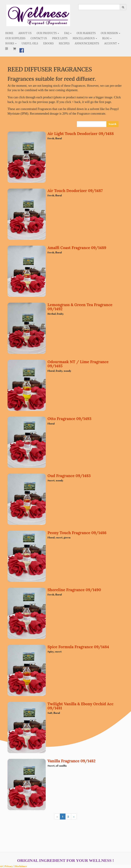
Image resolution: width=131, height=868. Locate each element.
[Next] (74, 817)
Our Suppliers (15, 38)
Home (9, 33)
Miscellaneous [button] (85, 38)
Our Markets (86, 33)
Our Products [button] (48, 33)
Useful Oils (30, 43)
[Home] (38, 15)
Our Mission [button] (111, 33)
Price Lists (60, 38)
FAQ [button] (68, 33)
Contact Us (39, 38)
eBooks (48, 43)
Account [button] (112, 43)
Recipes (64, 43)
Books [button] (11, 43)
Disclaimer (21, 866)
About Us (25, 33)
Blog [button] (107, 38)
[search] (99, 7)
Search (112, 124)
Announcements (87, 43)
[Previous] (57, 817)
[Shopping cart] (14, 49)
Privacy (9, 866)
